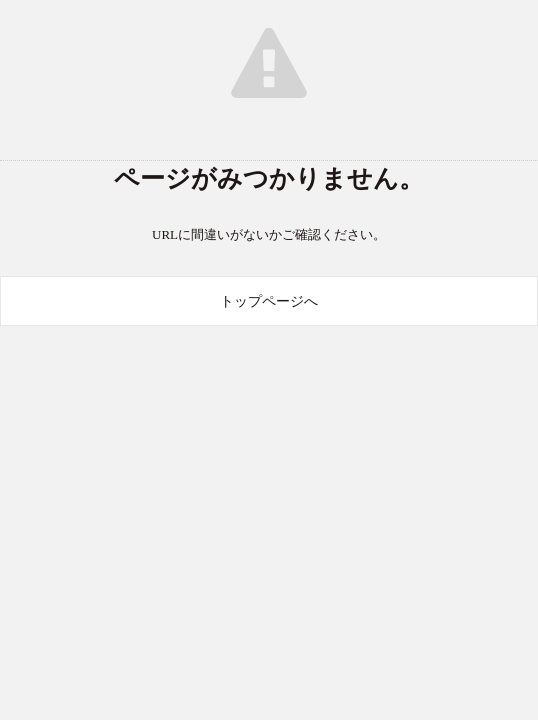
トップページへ (269, 301)
